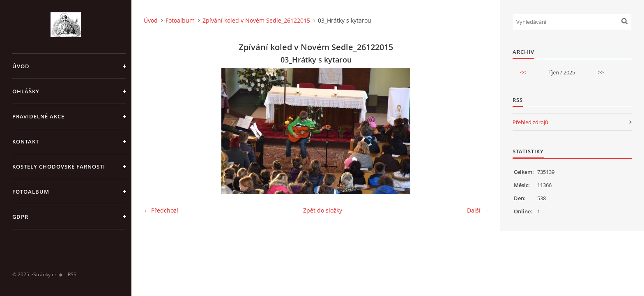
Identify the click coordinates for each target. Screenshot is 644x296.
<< (523, 72)
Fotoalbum (31, 192)
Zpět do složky (323, 210)
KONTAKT (26, 141)
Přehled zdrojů (530, 122)
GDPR (20, 217)
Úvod (21, 66)
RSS (72, 274)
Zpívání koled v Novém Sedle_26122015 (256, 20)
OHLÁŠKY (26, 91)
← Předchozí (161, 210)
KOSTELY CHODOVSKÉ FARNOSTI (59, 166)
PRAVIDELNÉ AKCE (38, 116)
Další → (477, 210)
